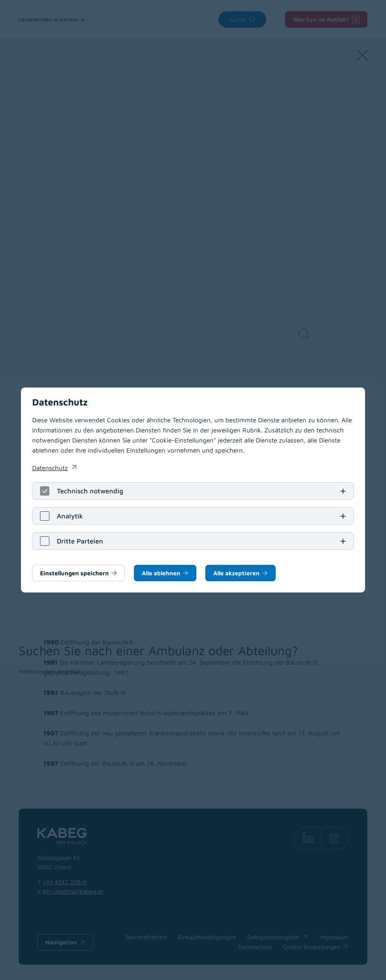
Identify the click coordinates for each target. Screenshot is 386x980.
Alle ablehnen (161, 573)
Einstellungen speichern (74, 573)
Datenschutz (50, 468)
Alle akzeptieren (236, 573)
